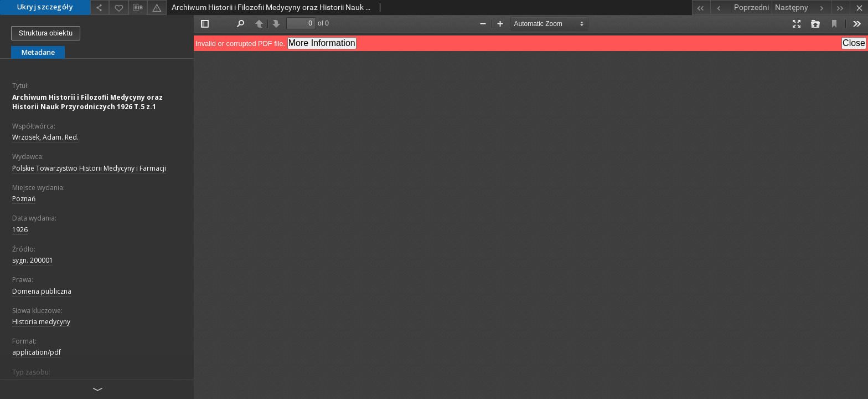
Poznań (24, 199)
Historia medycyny (41, 322)
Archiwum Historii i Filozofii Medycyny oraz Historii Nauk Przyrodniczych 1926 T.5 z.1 (87, 102)
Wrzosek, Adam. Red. (45, 137)
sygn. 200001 (33, 260)
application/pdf (37, 352)
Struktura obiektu (46, 33)
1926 (20, 230)
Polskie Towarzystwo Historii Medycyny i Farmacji (89, 168)
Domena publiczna (42, 291)
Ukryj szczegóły (45, 7)
